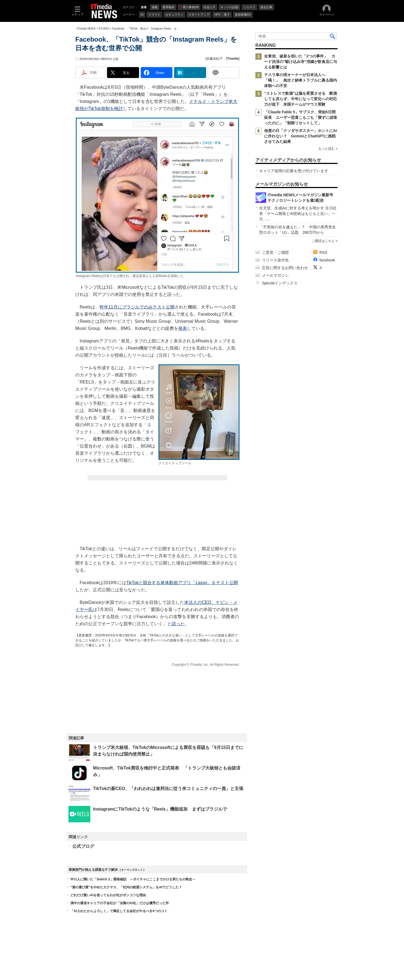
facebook (327, 260)
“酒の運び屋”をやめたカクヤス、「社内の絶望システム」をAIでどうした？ (126, 887)
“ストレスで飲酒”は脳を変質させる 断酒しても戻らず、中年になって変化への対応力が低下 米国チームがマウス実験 (301, 99)
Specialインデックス (280, 283)
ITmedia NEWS (86, 29)
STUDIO (104, 29)
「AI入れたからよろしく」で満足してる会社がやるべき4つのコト (119, 911)
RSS (323, 252)
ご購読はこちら (323, 241)
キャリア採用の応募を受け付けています (294, 171)
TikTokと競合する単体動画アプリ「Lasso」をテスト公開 (182, 583)
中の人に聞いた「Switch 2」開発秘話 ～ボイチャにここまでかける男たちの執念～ (133, 879)
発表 (183, 328)
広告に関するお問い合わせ (285, 268)
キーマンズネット (132, 870)
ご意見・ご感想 (275, 252)
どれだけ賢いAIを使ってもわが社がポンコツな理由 (108, 895)
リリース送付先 (275, 260)
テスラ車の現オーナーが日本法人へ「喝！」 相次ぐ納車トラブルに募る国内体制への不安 (301, 80)
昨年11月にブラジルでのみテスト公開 (137, 307)
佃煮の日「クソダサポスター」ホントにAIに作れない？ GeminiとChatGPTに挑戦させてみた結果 (301, 136)
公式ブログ (83, 846)
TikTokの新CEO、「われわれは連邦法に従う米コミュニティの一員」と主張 (168, 789)
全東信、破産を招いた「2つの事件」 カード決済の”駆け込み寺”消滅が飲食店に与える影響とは (301, 62)
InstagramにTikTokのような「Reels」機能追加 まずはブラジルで (160, 809)
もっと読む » (328, 149)
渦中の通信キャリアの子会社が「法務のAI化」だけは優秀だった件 (120, 903)
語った (178, 624)
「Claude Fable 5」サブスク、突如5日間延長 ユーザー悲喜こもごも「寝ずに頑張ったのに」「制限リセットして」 (301, 117)
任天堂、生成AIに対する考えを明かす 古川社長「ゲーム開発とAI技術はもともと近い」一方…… (298, 214)
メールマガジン (275, 275)
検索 (333, 36)
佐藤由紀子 (215, 59)
